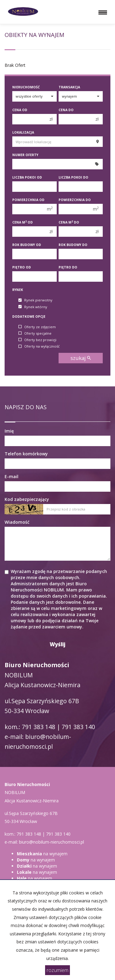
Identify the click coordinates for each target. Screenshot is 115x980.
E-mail (11, 476)
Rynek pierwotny (35, 300)
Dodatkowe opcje (29, 317)
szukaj (81, 358)
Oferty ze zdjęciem (37, 327)
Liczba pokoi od (27, 177)
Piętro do (68, 267)
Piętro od (22, 267)
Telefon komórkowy (26, 454)
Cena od (20, 110)
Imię (9, 431)
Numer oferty (25, 155)
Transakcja (69, 87)
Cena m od (23, 222)
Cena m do (69, 222)
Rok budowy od (27, 245)
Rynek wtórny (33, 307)
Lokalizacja (23, 132)
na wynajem (42, 854)
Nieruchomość (26, 87)
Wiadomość (17, 522)
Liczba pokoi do (73, 177)
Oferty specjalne (35, 333)
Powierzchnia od (28, 200)
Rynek (18, 290)
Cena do (66, 110)
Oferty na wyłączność (39, 347)
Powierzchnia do (75, 200)
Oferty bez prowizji (37, 340)
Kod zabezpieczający (27, 499)
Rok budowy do (73, 245)
